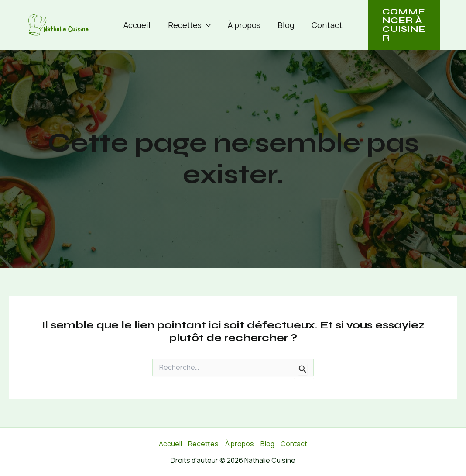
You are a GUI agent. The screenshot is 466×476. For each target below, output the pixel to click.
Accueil (140, 25)
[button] (207, 25)
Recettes (191, 25)
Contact (324, 25)
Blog (284, 25)
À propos (244, 25)
